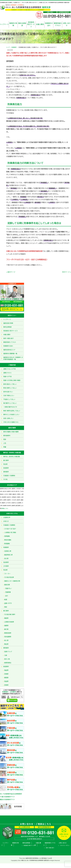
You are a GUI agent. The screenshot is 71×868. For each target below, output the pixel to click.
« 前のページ (11, 272)
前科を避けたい (8, 392)
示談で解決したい (9, 396)
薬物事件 (6, 472)
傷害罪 (6, 618)
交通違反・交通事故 (9, 476)
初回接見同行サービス (31, 25)
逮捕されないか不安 (10, 369)
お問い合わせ (67, 24)
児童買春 (8, 592)
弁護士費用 (40, 24)
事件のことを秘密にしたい (11, 415)
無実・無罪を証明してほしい (12, 411)
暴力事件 (6, 460)
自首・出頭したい (8, 418)
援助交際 (7, 585)
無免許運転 (8, 540)
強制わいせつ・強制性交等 (12, 581)
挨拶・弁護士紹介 (9, 338)
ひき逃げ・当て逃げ (10, 529)
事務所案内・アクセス (10, 342)
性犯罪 (5, 464)
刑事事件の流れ (49, 24)
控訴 (5, 439)
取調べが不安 (7, 377)
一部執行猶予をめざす (10, 407)
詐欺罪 (6, 685)
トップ (8, 47)
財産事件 (6, 468)
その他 (5, 479)
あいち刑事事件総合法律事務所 (11, 794)
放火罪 (6, 559)
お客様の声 (7, 517)
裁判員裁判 (7, 436)
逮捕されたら (7, 373)
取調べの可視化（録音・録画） (12, 380)
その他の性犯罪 (9, 577)
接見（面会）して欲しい (10, 384)
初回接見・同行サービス (10, 331)
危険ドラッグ (8, 652)
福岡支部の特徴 (8, 323)
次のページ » (67, 272)
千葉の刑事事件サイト (7, 797)
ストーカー (7, 574)
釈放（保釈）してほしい (10, 388)
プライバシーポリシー (65, 845)
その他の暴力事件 (10, 614)
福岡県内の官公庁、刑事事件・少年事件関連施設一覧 (13, 358)
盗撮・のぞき (8, 603)
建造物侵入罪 (8, 555)
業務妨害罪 (8, 633)
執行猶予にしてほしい (10, 403)
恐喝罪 (6, 674)
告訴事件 (6, 562)
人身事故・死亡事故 (10, 532)
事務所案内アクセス (58, 24)
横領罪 (6, 678)
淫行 (7, 596)
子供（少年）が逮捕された (11, 422)
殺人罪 (6, 640)
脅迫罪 (6, 644)
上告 (5, 443)
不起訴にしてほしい (9, 399)
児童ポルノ (9, 588)
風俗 (6, 607)
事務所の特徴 (13, 24)
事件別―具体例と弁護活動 (12, 457)
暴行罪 (6, 629)
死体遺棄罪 (8, 637)
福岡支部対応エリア (9, 350)
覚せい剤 (7, 659)
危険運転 (7, 536)
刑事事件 (14, 47)
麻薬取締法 (8, 663)
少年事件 (6, 566)
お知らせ (6, 521)
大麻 (6, 655)
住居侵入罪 (8, 551)
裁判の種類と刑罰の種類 (11, 432)
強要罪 (6, 626)
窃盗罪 (6, 681)
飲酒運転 (7, 544)
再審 (5, 447)
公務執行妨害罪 (9, 622)
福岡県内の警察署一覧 (10, 354)
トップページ (4, 24)
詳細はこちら (5, 508)
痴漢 (6, 600)
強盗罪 (6, 670)
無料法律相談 (22, 24)
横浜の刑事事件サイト (7, 800)
